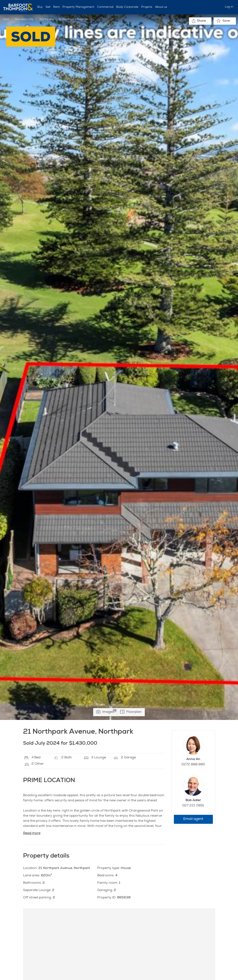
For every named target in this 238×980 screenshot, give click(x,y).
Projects (147, 7)
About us (161, 7)
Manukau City (24, 19)
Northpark (46, 19)
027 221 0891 (193, 806)
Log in (229, 7)
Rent (56, 7)
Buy (40, 7)
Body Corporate (127, 7)
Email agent (193, 819)
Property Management (78, 7)
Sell (48, 7)
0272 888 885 (193, 765)
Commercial (105, 7)
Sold (6, 19)
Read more (32, 833)
